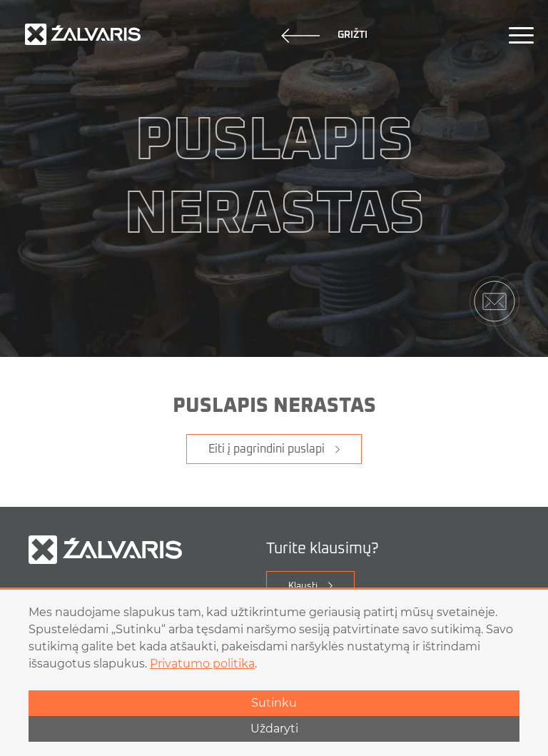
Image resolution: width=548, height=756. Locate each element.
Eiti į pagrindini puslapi (267, 449)
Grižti (324, 36)
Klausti (303, 586)
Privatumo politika (202, 664)
